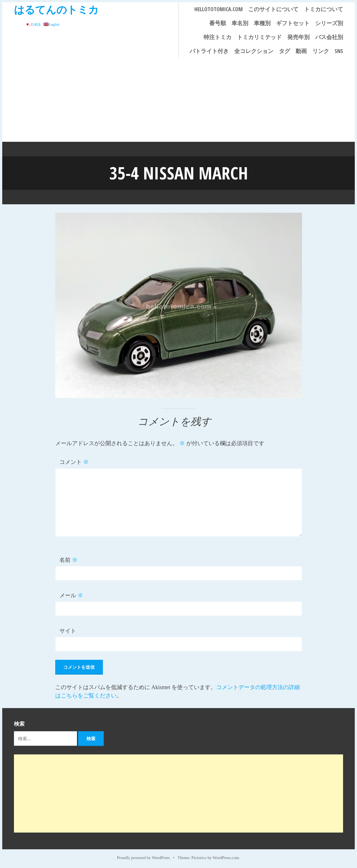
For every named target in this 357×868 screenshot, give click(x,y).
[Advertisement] (178, 100)
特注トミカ (218, 37)
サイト (68, 630)
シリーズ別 (329, 23)
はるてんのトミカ (56, 9)
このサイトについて (273, 9)
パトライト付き (209, 51)
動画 (301, 51)
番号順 (218, 23)
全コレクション (254, 51)
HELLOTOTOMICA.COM (219, 9)
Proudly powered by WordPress (143, 857)
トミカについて (324, 9)
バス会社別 (329, 37)
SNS (339, 51)
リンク (321, 51)
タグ (284, 51)
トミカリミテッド (259, 37)
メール (71, 595)
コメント (74, 462)
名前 (68, 560)
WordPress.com (226, 857)
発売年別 (298, 37)
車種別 (262, 23)
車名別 (240, 23)
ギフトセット (293, 23)
